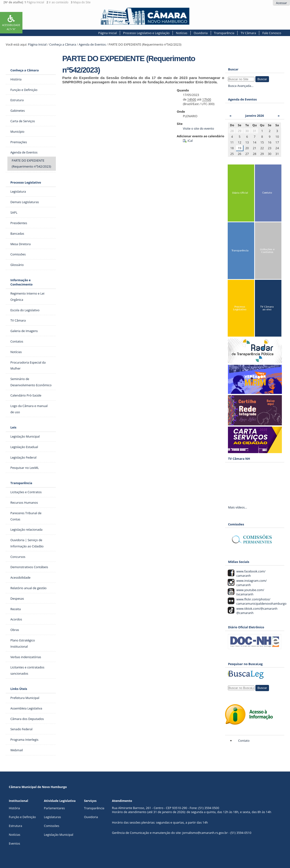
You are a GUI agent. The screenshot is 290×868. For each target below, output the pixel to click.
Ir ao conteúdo (58, 2)
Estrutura (16, 826)
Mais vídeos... (237, 507)
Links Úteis (19, 689)
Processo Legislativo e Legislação (146, 33)
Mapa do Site (81, 2)
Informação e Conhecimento (21, 282)
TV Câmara (248, 33)
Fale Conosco (272, 33)
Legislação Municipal (59, 835)
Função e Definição (22, 817)
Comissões (52, 826)
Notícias (182, 33)
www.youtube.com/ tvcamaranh (250, 592)
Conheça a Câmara (63, 44)
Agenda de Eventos (92, 44)
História (14, 808)
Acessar (281, 3)
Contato (244, 741)
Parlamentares (54, 808)
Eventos (14, 843)
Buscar (233, 69)
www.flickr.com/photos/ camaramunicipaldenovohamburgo (261, 601)
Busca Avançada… (241, 86)
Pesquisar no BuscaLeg (245, 664)
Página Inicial (34, 2)
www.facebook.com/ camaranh (250, 573)
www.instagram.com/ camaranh (251, 583)
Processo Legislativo (26, 182)
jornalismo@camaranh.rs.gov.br (205, 833)
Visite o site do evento (198, 128)
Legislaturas (52, 817)
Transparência (224, 33)
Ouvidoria (201, 33)
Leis (13, 427)
